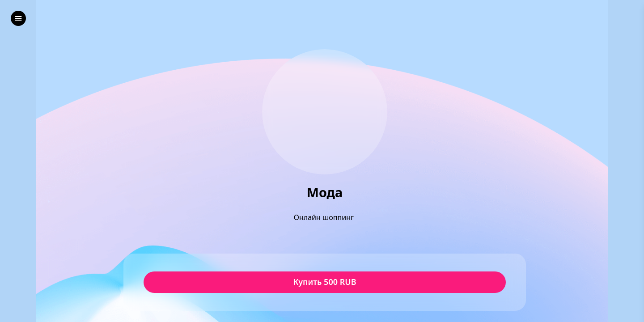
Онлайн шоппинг (325, 217)
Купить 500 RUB (324, 282)
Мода (325, 193)
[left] (18, 18)
